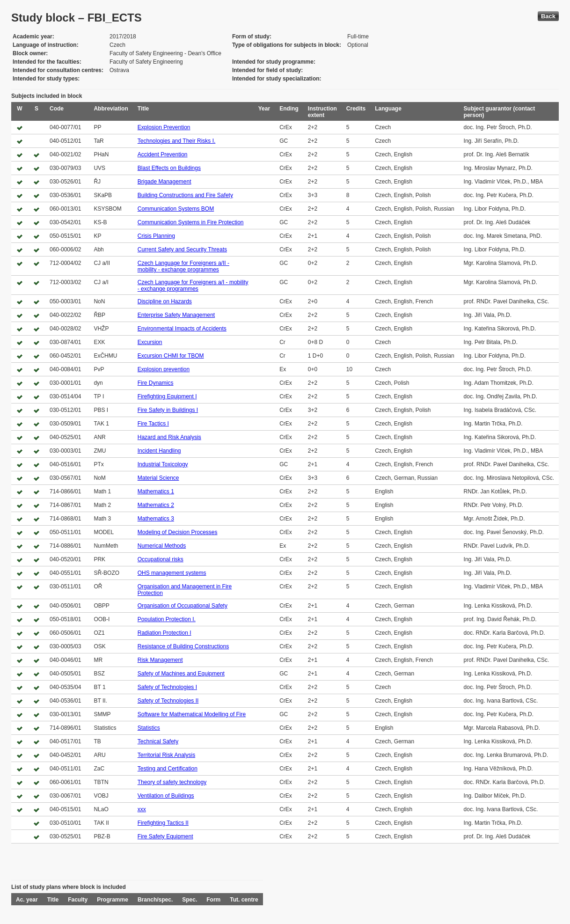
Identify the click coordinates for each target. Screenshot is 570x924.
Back (548, 16)
